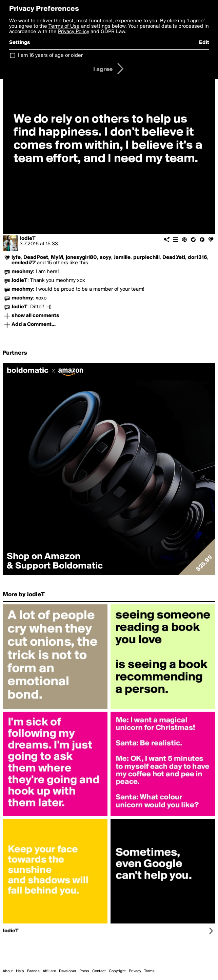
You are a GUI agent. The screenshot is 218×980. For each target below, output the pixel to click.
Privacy (135, 971)
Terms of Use (64, 26)
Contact (99, 971)
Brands (33, 971)
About (8, 971)
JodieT (28, 239)
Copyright (117, 971)
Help (20, 971)
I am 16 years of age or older (50, 55)
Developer (68, 971)
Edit (204, 43)
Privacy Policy (74, 32)
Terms (149, 971)
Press (84, 971)
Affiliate (49, 971)
